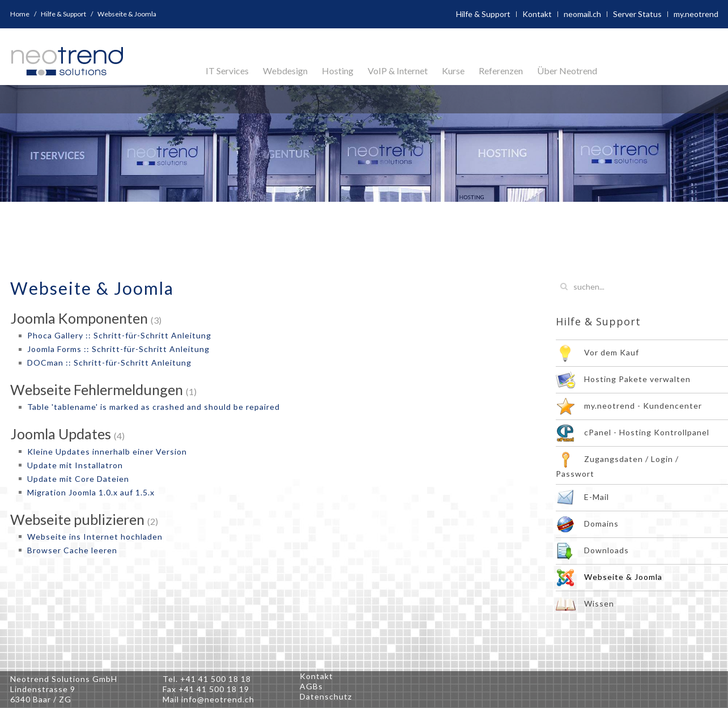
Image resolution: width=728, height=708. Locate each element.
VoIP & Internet (398, 71)
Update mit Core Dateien (78, 479)
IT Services (227, 71)
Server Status (637, 14)
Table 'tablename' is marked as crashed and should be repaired (154, 407)
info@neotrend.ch (218, 699)
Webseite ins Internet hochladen (95, 537)
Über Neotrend (567, 71)
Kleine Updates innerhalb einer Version (107, 451)
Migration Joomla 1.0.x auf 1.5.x (91, 492)
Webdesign (285, 71)
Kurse (453, 71)
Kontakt (537, 14)
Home (20, 14)
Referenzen (501, 71)
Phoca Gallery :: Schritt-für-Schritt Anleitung (119, 335)
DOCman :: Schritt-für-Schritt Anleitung (109, 363)
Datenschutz (326, 696)
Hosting (338, 71)
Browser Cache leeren (72, 550)
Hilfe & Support (63, 14)
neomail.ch (582, 14)
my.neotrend (696, 14)
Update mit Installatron (75, 465)
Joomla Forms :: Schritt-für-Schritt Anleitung (118, 349)
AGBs (311, 686)
